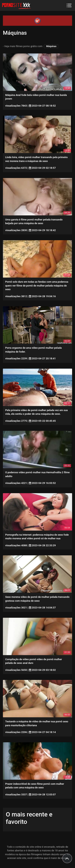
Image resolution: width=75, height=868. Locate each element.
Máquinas (51, 46)
